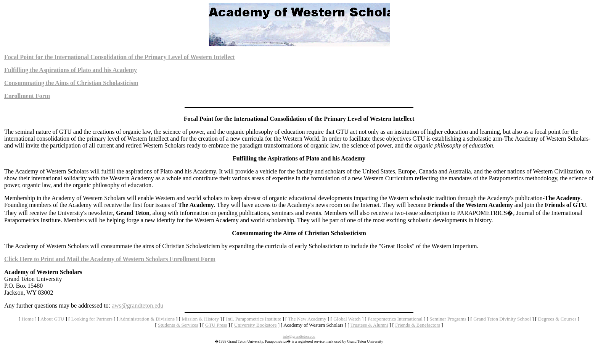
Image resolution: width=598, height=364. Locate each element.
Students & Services (178, 325)
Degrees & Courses (557, 319)
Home (27, 319)
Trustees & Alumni (369, 325)
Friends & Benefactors (418, 325)
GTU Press (216, 325)
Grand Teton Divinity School (502, 319)
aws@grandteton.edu (137, 305)
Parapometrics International (395, 319)
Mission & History (200, 319)
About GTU (52, 319)
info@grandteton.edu (299, 336)
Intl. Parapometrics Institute (253, 319)
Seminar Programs (448, 319)
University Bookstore (256, 325)
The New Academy (307, 319)
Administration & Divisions (147, 319)
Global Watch (347, 319)
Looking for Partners (92, 319)
